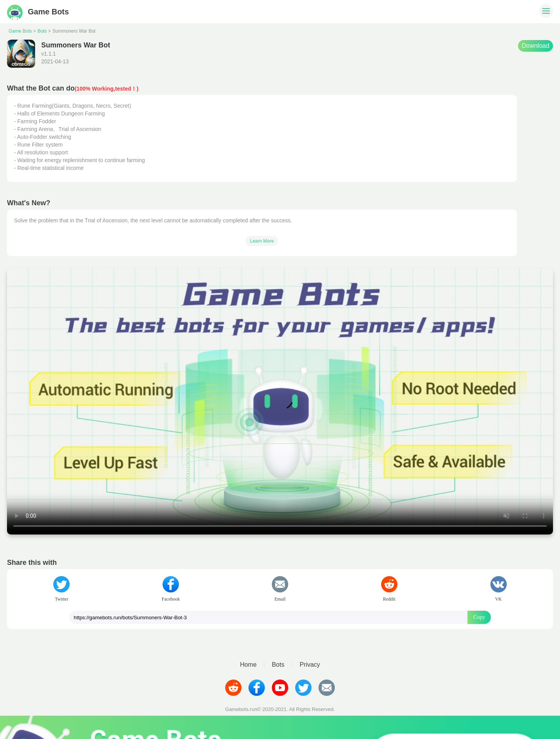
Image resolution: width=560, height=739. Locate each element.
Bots (42, 31)
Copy (479, 617)
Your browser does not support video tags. (280, 401)
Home (248, 665)
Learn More (262, 241)
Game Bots (38, 12)
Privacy (310, 665)
